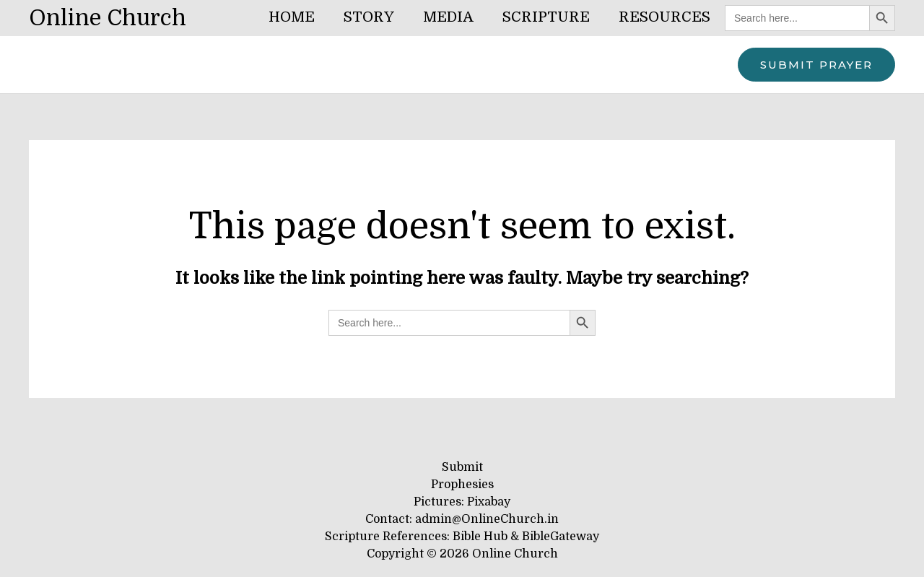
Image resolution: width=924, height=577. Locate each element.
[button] (816, 65)
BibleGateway (561, 537)
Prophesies (462, 485)
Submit (462, 467)
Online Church (108, 18)
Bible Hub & (487, 537)
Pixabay (489, 502)
